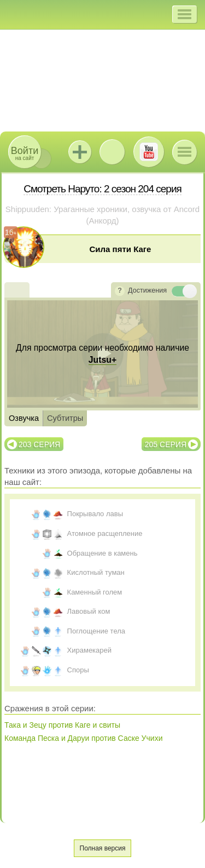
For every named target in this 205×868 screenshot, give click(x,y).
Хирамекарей (90, 650)
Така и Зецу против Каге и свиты (62, 725)
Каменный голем (95, 592)
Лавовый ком (89, 611)
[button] (184, 14)
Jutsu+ (80, 152)
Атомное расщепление (105, 533)
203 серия (39, 444)
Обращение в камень (102, 553)
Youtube (149, 152)
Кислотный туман (96, 572)
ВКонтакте (112, 152)
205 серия (166, 444)
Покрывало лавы (95, 514)
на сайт (25, 153)
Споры (78, 670)
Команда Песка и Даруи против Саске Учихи (83, 738)
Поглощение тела (96, 631)
